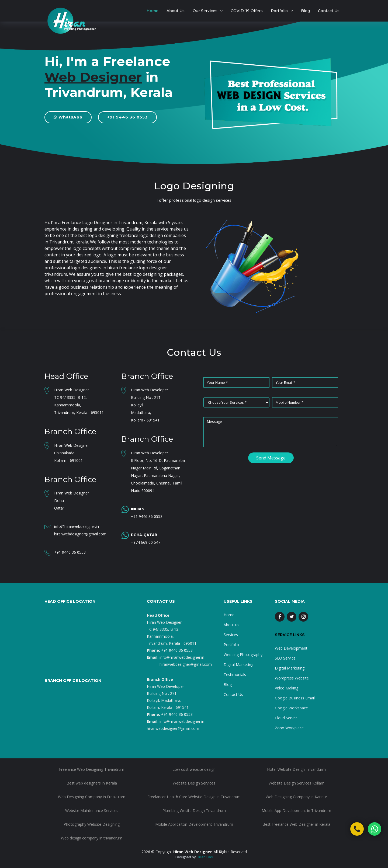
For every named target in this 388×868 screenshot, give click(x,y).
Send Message (271, 458)
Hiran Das (205, 857)
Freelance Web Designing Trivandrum (92, 769)
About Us (176, 11)
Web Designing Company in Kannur (296, 797)
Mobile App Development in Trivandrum (296, 811)
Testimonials (235, 674)
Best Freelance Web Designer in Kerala (296, 824)
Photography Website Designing (92, 824)
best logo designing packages (153, 274)
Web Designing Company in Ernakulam (92, 797)
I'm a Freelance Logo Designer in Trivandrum (97, 222)
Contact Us (329, 11)
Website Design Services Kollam (297, 783)
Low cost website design (194, 769)
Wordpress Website (292, 678)
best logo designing (98, 235)
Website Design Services (194, 783)
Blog (305, 11)
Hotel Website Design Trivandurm (296, 769)
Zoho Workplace (289, 728)
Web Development (291, 648)
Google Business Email (295, 698)
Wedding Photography (243, 655)
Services (231, 635)
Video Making (287, 688)
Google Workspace (291, 708)
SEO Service (285, 658)
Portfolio (279, 11)
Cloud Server (286, 718)
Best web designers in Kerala (92, 783)
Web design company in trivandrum (92, 838)
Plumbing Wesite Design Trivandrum (194, 811)
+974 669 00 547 (146, 542)
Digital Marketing (238, 665)
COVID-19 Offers (247, 11)
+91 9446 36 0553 (127, 117)
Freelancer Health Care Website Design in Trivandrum (194, 797)
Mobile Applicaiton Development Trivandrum (194, 824)
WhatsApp (68, 117)
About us (231, 625)
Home (153, 11)
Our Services (205, 11)
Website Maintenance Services (92, 811)
